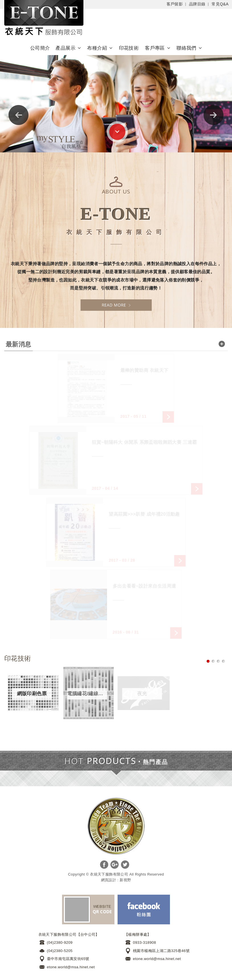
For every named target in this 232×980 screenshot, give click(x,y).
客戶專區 (155, 48)
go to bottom (117, 132)
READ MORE (116, 305)
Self (44, 19)
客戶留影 (175, 4)
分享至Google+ (115, 865)
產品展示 (65, 48)
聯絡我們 (186, 48)
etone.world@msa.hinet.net (71, 967)
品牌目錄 (197, 4)
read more (222, 344)
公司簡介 (40, 48)
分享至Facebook (104, 865)
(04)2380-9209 (60, 942)
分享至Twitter (125, 865)
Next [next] (213, 115)
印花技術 (129, 48)
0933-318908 (144, 942)
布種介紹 (97, 48)
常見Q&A (220, 4)
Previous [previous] (19, 115)
